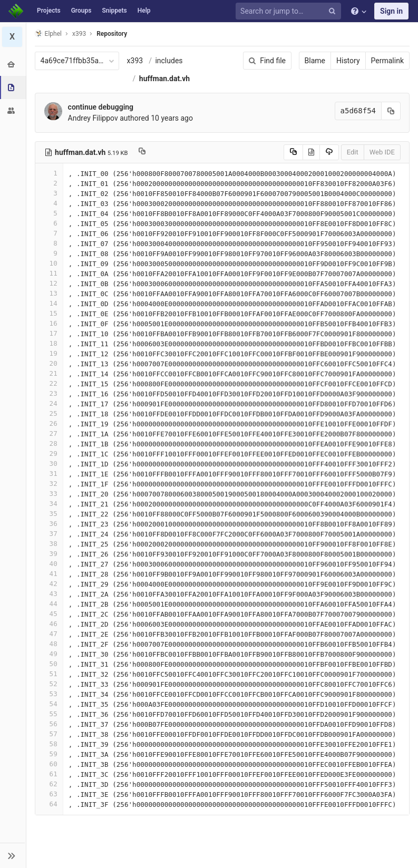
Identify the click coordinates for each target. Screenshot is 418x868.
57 (49, 734)
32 (49, 484)
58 (49, 744)
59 (49, 754)
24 (49, 403)
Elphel (48, 33)
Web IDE (382, 152)
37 (49, 534)
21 (49, 373)
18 (49, 343)
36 (49, 524)
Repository (112, 34)
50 (49, 664)
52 (49, 684)
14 (49, 303)
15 (49, 313)
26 (49, 423)
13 (49, 293)
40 (49, 564)
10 (49, 263)
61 (49, 774)
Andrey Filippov (93, 118)
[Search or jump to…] (290, 11)
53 (49, 694)
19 (49, 353)
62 (49, 784)
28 (49, 443)
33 (49, 494)
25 (49, 413)
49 (49, 654)
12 (49, 283)
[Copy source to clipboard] (293, 152)
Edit (353, 152)
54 (49, 704)
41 (49, 574)
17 (49, 333)
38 (49, 544)
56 (49, 724)
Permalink (387, 61)
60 (49, 764)
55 (49, 714)
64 (49, 804)
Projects (49, 11)
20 (49, 363)
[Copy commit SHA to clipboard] (391, 111)
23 (49, 393)
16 (49, 323)
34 (49, 504)
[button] (13, 855)
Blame (315, 61)
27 (49, 433)
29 (49, 453)
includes (169, 61)
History (348, 61)
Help (144, 11)
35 (49, 514)
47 (49, 634)
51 (49, 674)
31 (49, 474)
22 (49, 383)
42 (49, 584)
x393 (135, 61)
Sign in (391, 11)
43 (49, 594)
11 (49, 273)
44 (49, 604)
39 (49, 554)
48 (49, 644)
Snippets (114, 11)
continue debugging (101, 107)
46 (49, 624)
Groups (81, 11)
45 (49, 614)
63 (49, 794)
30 (49, 464)
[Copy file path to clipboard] (143, 152)
